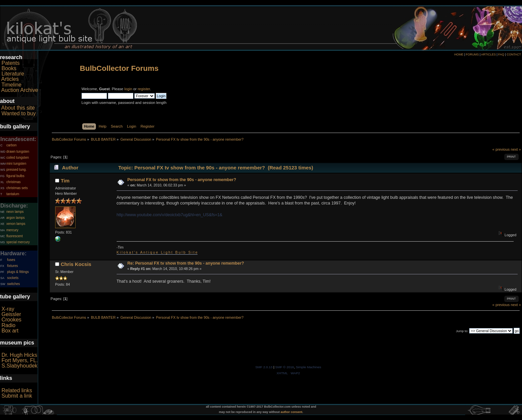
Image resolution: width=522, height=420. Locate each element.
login (128, 89)
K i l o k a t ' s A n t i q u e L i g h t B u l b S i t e (157, 252)
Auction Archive (20, 90)
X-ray (8, 309)
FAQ (501, 54)
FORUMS (472, 54)
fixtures (12, 266)
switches (13, 284)
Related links (17, 390)
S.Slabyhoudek (19, 366)
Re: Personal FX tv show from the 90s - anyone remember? (186, 263)
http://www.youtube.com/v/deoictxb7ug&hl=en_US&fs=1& (170, 215)
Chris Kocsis (76, 264)
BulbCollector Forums (119, 68)
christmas (14, 182)
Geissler (11, 314)
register (144, 89)
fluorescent (15, 236)
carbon (12, 145)
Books (9, 68)
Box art (10, 331)
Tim (65, 181)
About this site (18, 108)
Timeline (11, 85)
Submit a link (17, 396)
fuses (11, 260)
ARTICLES (489, 54)
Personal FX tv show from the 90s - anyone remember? (182, 180)
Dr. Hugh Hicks (19, 355)
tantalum (13, 194)
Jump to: (462, 331)
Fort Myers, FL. (19, 360)
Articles (10, 79)
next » (516, 149)
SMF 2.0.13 (264, 367)
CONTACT (514, 54)
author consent (292, 412)
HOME (459, 54)
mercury (12, 230)
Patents (10, 63)
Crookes (11, 320)
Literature (13, 74)
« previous (501, 149)
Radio (8, 325)
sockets (13, 278)
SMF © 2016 (285, 367)
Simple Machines (308, 367)
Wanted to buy (19, 113)
